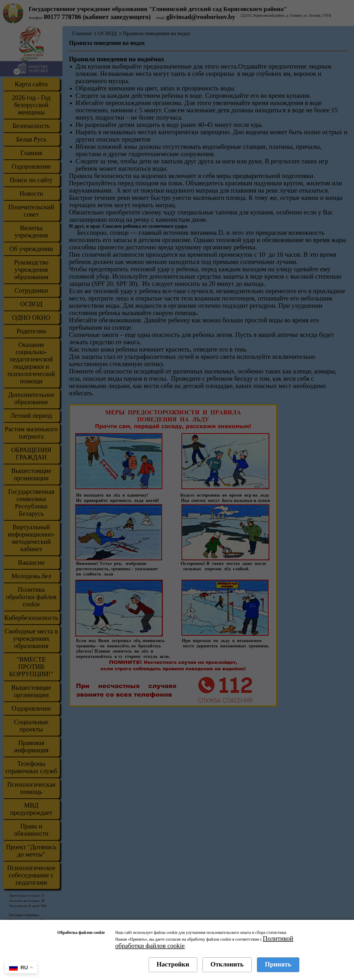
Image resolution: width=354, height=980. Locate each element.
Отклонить (227, 964)
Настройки (173, 964)
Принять (278, 964)
